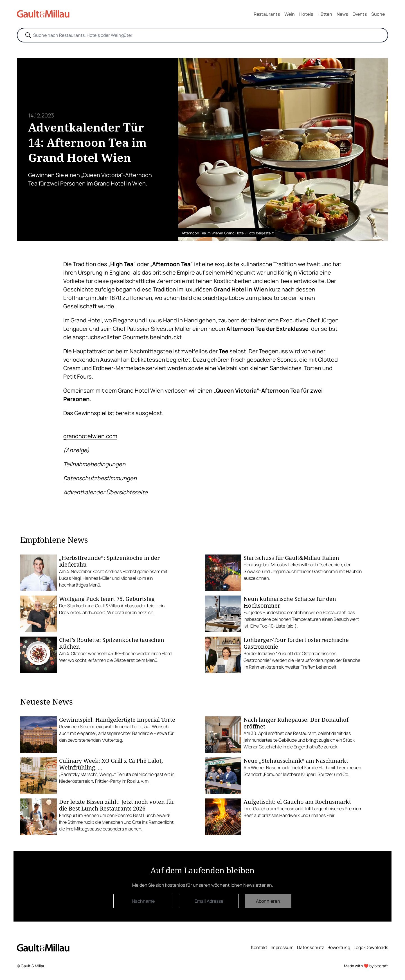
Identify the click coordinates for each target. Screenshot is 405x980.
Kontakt (259, 947)
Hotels (306, 14)
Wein (290, 14)
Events (360, 14)
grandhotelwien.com (90, 436)
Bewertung (339, 947)
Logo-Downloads (371, 947)
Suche (378, 14)
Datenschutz (310, 947)
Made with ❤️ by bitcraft (366, 966)
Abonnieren (268, 901)
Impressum (282, 947)
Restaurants (267, 14)
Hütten (325, 14)
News (342, 14)
